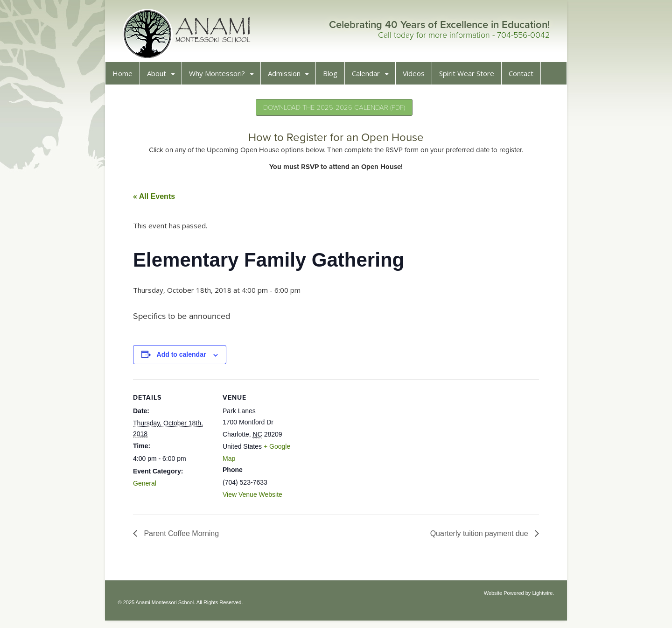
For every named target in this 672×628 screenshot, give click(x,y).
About (160, 77)
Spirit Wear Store (470, 77)
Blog (334, 77)
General (148, 487)
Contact (525, 77)
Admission (288, 77)
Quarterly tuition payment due (476, 537)
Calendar (370, 77)
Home (126, 77)
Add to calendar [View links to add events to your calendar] (185, 358)
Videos (417, 77)
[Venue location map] (365, 448)
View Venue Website (256, 498)
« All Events (158, 200)
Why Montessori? (221, 77)
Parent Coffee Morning (184, 537)
